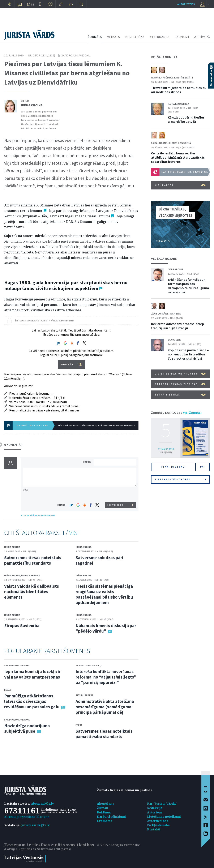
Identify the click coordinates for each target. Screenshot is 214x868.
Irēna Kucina (32, 105)
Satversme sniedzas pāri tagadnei (99, 560)
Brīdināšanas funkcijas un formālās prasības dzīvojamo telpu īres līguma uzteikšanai (188, 286)
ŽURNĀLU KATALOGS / (176, 412)
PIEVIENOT (115, 505)
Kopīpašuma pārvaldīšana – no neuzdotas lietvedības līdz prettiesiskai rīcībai (188, 354)
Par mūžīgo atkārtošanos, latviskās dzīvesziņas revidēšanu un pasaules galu (32, 701)
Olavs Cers (175, 340)
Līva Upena (185, 143)
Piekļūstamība (159, 825)
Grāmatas (105, 821)
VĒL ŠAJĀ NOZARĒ (164, 258)
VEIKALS (114, 37)
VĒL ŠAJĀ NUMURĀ (164, 57)
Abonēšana (106, 803)
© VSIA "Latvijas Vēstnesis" (119, 845)
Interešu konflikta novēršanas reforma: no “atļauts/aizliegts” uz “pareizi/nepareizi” (106, 677)
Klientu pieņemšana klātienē (27, 817)
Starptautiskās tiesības (180, 384)
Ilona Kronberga (178, 104)
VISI (74, 533)
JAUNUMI (182, 37)
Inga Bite (175, 314)
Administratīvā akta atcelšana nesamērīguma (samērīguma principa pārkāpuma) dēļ (105, 707)
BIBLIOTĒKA (135, 37)
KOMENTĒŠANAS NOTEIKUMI (38, 515)
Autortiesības (158, 821)
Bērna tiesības (180, 395)
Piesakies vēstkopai (180, 479)
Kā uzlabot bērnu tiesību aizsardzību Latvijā (186, 119)
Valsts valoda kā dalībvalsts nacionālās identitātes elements (32, 592)
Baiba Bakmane (31, 575)
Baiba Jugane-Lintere (164, 143)
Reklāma (104, 812)
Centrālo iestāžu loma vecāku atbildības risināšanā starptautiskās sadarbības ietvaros (178, 157)
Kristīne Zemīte (184, 78)
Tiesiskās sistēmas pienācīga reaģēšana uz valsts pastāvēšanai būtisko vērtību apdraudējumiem (104, 594)
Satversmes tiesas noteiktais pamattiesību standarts (33, 560)
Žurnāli (103, 808)
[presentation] (116, 494)
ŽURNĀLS (95, 37)
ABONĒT (67, 364)
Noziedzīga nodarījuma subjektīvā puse (27, 728)
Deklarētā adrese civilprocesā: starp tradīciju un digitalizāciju (177, 326)
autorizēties (186, 4)
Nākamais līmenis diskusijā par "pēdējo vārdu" (106, 628)
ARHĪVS (200, 37)
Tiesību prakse (84, 695)
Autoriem (155, 812)
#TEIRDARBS (160, 37)
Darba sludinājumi (111, 816)
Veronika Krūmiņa (162, 78)
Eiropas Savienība (22, 626)
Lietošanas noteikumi (164, 816)
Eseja (8, 690)
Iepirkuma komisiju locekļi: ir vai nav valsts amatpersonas (32, 674)
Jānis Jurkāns (160, 314)
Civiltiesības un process (180, 374)
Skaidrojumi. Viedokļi (76, 55)
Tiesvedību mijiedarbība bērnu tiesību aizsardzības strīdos (179, 90)
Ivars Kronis (176, 269)
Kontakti (154, 829)
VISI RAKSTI (180, 185)
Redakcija (155, 808)
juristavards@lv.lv (35, 825)
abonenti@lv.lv (42, 803)
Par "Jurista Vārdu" (162, 803)
